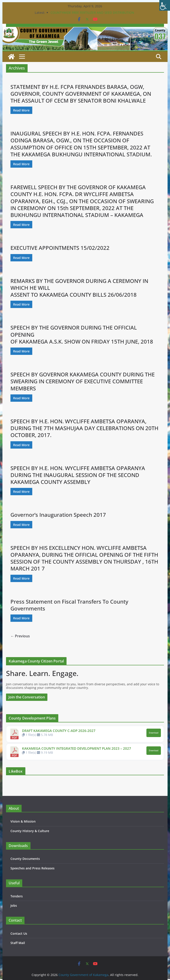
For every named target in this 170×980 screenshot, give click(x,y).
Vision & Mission (23, 821)
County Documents (25, 859)
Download (154, 733)
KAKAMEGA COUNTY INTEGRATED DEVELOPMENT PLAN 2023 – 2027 (77, 748)
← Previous (20, 636)
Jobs (14, 905)
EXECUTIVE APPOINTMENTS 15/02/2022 (60, 248)
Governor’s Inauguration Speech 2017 (58, 515)
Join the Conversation (27, 697)
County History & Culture (30, 831)
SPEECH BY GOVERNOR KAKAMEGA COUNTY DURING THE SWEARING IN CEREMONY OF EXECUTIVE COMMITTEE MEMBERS (83, 381)
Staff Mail (18, 943)
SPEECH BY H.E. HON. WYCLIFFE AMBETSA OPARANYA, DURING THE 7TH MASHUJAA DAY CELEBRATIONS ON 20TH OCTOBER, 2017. (84, 428)
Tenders (17, 896)
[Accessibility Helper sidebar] (165, 5)
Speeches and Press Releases (32, 868)
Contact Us (19, 933)
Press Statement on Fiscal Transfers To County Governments (69, 605)
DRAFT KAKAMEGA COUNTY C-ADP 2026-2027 (59, 731)
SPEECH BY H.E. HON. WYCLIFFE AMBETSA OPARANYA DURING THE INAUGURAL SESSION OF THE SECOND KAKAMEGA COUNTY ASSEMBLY (78, 475)
